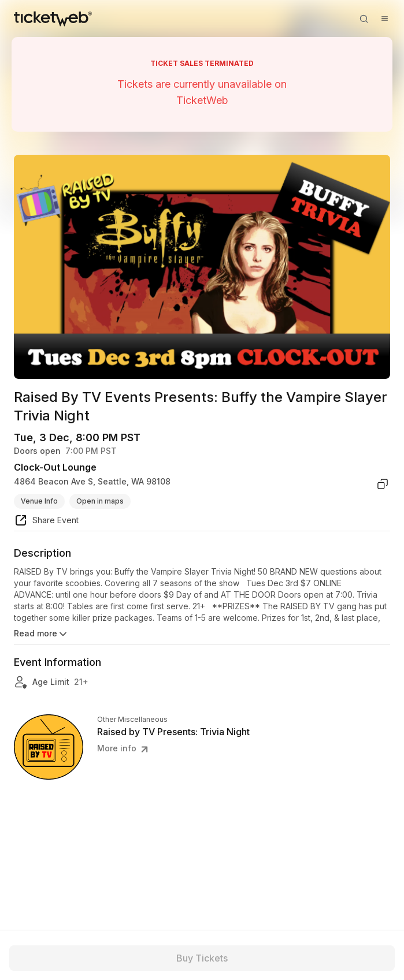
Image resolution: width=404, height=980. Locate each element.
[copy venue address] (383, 484)
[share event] (46, 522)
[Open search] (364, 18)
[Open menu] (384, 18)
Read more (41, 634)
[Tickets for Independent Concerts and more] (53, 18)
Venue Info (39, 501)
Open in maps (100, 501)
